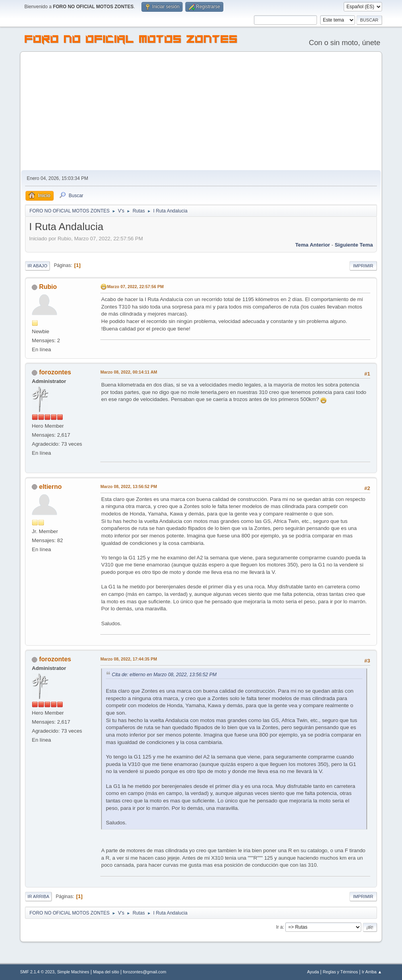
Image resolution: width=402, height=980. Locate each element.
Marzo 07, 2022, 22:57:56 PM (135, 287)
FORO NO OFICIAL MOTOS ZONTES (131, 40)
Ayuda (313, 972)
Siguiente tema (354, 245)
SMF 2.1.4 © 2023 (37, 972)
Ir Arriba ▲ (372, 972)
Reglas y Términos (340, 972)
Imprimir (363, 266)
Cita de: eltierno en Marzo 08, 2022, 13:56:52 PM (164, 675)
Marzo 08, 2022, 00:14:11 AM (129, 372)
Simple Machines (73, 972)
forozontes (55, 372)
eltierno (51, 487)
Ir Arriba (38, 897)
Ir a (279, 927)
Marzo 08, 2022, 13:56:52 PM (129, 486)
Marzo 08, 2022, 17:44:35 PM (129, 659)
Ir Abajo (37, 266)
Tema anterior (312, 245)
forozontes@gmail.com (145, 972)
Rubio (48, 287)
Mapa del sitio (106, 972)
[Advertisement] (201, 111)
